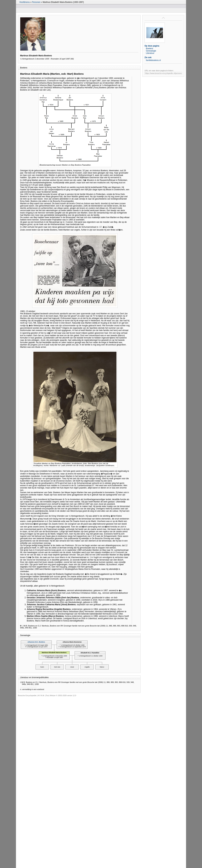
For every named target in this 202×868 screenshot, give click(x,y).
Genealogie (151, 51)
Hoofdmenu (25, 2)
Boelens (149, 49)
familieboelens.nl (153, 60)
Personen (36, 2)
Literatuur (150, 53)
